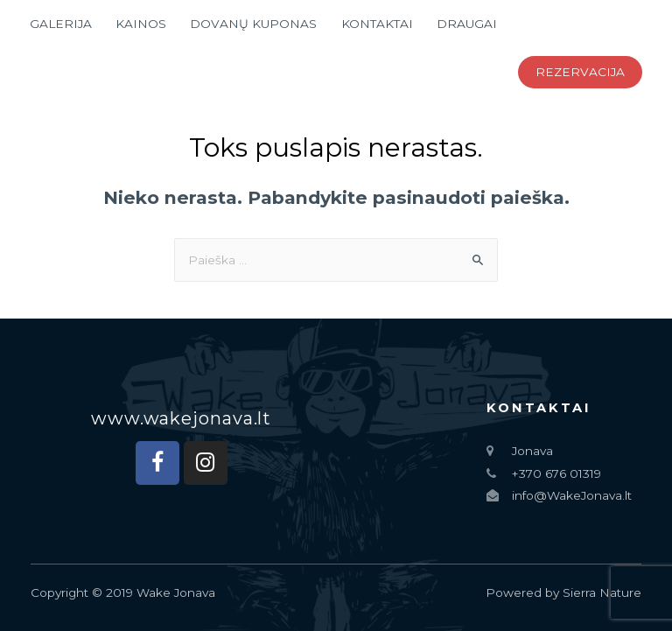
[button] (181, 418)
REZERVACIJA (580, 72)
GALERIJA (61, 24)
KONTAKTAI (377, 24)
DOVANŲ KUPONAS (253, 24)
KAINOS (141, 24)
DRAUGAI (467, 24)
